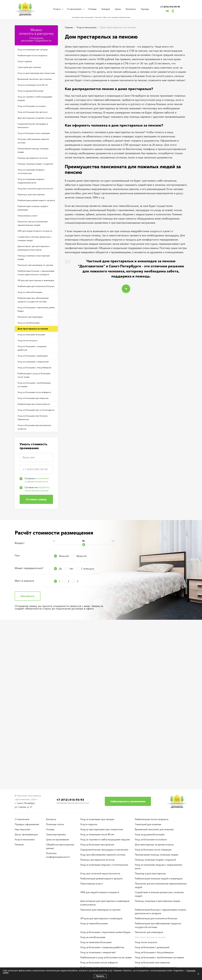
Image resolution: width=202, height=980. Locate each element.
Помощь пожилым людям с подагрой (34, 208)
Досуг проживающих (26, 834)
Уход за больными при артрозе (36, 135)
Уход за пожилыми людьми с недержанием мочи (35, 230)
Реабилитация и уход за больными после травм (32, 506)
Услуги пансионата (90, 27)
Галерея (107, 9)
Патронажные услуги (30, 280)
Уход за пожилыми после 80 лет (36, 102)
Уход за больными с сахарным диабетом (35, 465)
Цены (119, 9)
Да (60, 727)
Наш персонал (22, 829)
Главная (70, 27)
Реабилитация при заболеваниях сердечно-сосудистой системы (32, 404)
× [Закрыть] (198, 974)
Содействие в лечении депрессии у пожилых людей (35, 312)
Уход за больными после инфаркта (32, 528)
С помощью (88, 727)
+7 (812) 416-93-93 (170, 7)
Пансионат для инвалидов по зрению (35, 346)
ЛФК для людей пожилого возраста (33, 301)
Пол (17, 714)
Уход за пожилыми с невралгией (30, 483)
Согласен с (37, 638)
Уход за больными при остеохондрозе (31, 562)
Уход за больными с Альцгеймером (30, 495)
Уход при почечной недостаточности (29, 241)
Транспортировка (56, 834)
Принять (100, 976)
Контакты (131, 9)
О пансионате (76, 9)
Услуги (58, 9)
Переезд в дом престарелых (34, 251)
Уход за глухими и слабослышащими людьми (34, 118)
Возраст (20, 702)
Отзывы (94, 9)
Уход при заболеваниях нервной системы (32, 178)
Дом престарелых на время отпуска (34, 144)
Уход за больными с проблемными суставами (33, 517)
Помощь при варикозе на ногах (36, 198)
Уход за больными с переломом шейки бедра (33, 417)
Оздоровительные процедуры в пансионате (36, 155)
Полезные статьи (55, 824)
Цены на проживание (58, 839)
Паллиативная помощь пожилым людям (31, 189)
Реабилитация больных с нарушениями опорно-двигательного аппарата (32, 359)
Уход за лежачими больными (35, 448)
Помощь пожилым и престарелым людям (30, 335)
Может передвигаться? (29, 727)
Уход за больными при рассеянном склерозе (31, 584)
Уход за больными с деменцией (36, 474)
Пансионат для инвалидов (33, 426)
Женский (64, 715)
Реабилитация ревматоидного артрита (35, 260)
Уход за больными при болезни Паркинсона (36, 573)
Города (144, 9)
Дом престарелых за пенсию (36, 441)
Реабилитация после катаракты (36, 57)
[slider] (84, 703)
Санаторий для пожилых (32, 72)
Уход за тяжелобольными (33, 393)
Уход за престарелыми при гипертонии (34, 81)
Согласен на (37, 647)
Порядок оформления (27, 824)
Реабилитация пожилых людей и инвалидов (36, 271)
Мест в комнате (24, 739)
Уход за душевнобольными (34, 109)
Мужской (81, 715)
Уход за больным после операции (32, 167)
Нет (71, 727)
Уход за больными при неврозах (31, 540)
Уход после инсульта (30, 456)
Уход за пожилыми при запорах (36, 50)
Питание (19, 845)
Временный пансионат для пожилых (33, 93)
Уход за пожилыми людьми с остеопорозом (35, 219)
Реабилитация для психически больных (35, 383)
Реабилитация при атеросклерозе (29, 551)
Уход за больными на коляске (35, 128)
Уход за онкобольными (31, 434)
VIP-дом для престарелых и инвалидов (34, 372)
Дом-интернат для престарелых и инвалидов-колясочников (36, 323)
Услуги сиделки (27, 65)
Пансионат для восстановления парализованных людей (36, 290)
